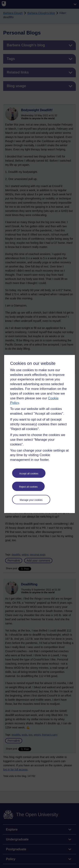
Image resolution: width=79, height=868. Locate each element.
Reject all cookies (28, 487)
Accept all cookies (29, 474)
